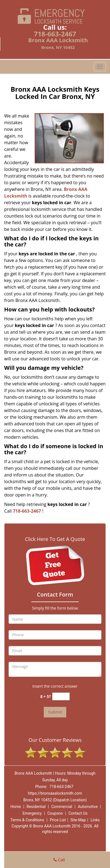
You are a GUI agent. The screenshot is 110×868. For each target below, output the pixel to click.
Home (16, 807)
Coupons (55, 813)
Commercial (62, 807)
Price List (58, 820)
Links (95, 820)
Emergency (32, 813)
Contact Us (78, 813)
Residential (36, 807)
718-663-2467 (55, 34)
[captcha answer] (61, 696)
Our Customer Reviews (55, 740)
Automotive (88, 807)
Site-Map (78, 820)
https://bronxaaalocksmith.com (55, 793)
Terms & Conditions (27, 820)
